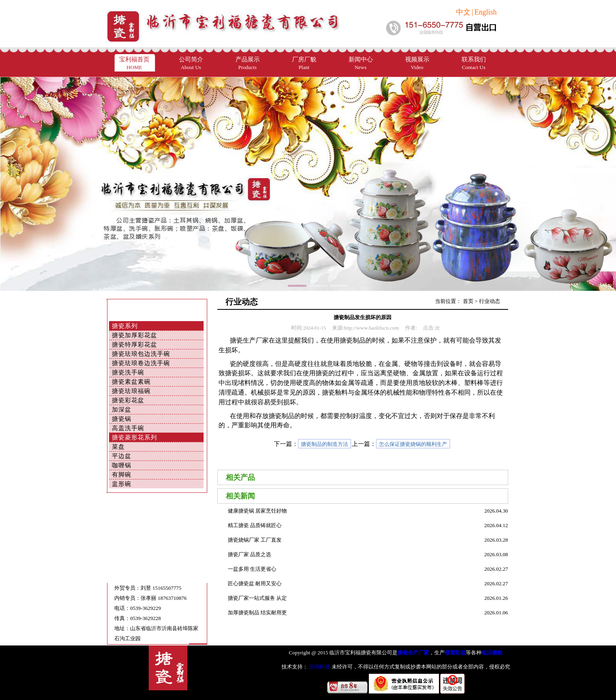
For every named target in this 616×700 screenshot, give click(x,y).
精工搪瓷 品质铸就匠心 (255, 525)
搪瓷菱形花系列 (135, 437)
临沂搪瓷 (492, 653)
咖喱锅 (122, 465)
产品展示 (248, 63)
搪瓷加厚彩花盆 (135, 335)
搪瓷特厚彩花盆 (135, 345)
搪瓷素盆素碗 (131, 382)
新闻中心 (361, 63)
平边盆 (122, 456)
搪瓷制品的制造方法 (325, 444)
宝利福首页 (134, 63)
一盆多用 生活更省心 (252, 569)
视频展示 (417, 63)
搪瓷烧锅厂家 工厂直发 (255, 540)
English (485, 12)
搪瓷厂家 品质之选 (249, 554)
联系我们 (474, 63)
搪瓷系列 (125, 326)
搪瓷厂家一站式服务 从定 (257, 598)
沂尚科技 (319, 667)
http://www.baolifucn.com (371, 328)
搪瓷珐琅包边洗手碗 (141, 354)
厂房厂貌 (304, 63)
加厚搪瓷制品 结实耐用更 (257, 613)
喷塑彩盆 (455, 653)
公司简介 (191, 63)
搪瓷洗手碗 (128, 372)
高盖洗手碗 (128, 428)
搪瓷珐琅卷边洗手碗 (141, 363)
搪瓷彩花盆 (128, 400)
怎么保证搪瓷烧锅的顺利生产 (413, 444)
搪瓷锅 (122, 419)
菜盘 (118, 447)
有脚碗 (122, 475)
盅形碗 (122, 484)
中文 (463, 12)
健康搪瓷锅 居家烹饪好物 (257, 511)
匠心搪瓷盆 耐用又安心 (255, 583)
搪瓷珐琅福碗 (131, 391)
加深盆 (122, 410)
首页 (468, 301)
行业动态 (490, 301)
